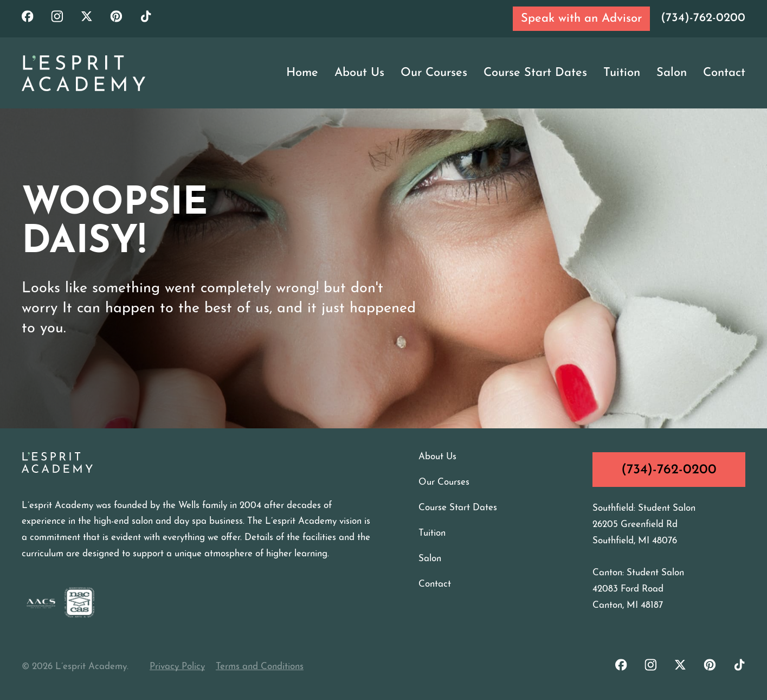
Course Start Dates (535, 73)
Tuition (622, 73)
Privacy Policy (177, 667)
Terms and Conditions (260, 667)
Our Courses (434, 73)
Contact (724, 73)
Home (302, 73)
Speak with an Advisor (581, 19)
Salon (672, 73)
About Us (359, 73)
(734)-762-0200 (703, 18)
